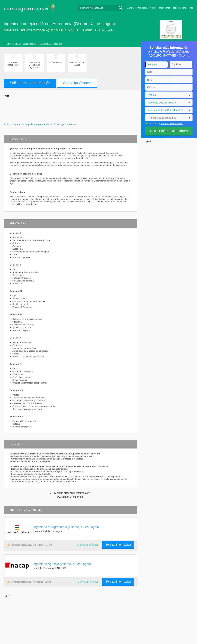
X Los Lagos (59, 124)
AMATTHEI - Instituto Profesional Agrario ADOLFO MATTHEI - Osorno (48, 30)
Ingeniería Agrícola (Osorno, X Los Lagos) (62, 564)
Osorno (73, 124)
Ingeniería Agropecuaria (38, 124)
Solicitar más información (30, 83)
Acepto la (166, 123)
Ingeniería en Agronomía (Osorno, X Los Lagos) (66, 527)
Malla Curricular (45, 44)
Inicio (6, 124)
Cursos (153, 8)
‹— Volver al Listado (12, 44)
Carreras (131, 8)
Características (29, 44)
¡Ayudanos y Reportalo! (70, 497)
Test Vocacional (180, 8)
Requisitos (58, 44)
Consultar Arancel (77, 83)
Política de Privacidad (172, 123)
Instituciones (165, 8)
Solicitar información (118, 545)
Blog (191, 8)
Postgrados (142, 8)
